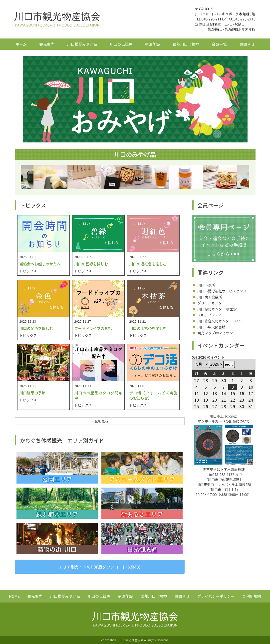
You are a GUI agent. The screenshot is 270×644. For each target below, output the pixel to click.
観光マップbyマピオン (215, 333)
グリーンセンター (211, 303)
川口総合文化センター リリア (221, 321)
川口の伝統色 (121, 44)
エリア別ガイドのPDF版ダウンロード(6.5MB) (100, 567)
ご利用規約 (252, 596)
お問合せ (247, 44)
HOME (14, 596)
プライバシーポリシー (216, 596)
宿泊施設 (153, 44)
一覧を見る (100, 421)
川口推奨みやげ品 (82, 44)
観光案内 (47, 44)
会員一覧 (219, 44)
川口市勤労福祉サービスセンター (224, 291)
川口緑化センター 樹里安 (217, 309)
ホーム (21, 44)
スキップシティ (210, 315)
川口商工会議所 (210, 297)
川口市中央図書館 (212, 327)
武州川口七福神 (186, 44)
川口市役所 (206, 285)
